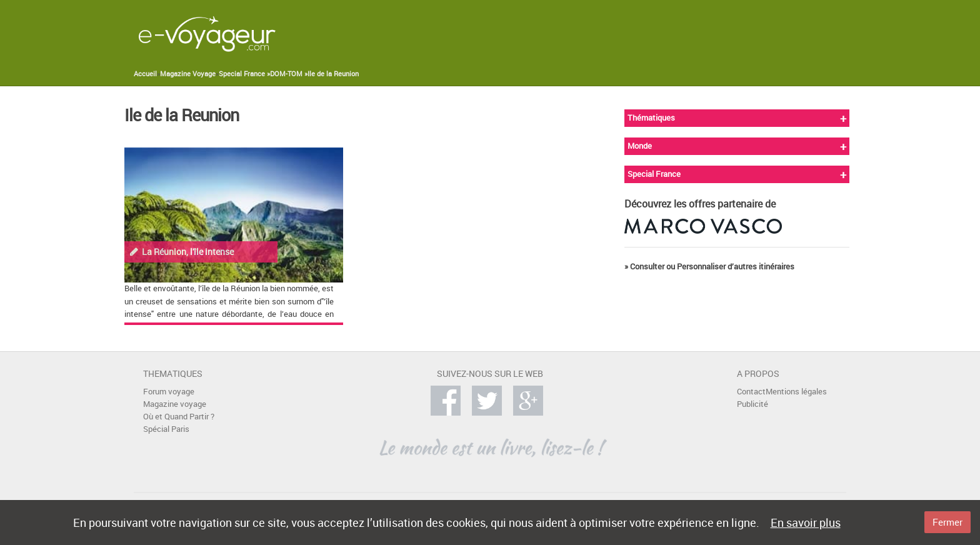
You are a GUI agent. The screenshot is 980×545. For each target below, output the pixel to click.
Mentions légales (796, 392)
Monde (640, 146)
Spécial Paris (166, 429)
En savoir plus (806, 522)
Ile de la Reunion (333, 74)
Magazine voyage (175, 404)
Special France (654, 174)
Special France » (244, 74)
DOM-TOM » (289, 74)
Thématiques (651, 118)
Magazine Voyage (188, 74)
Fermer (947, 522)
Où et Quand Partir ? (179, 417)
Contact (751, 392)
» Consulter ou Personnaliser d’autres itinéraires (709, 267)
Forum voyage (169, 392)
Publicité (752, 404)
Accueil (145, 74)
